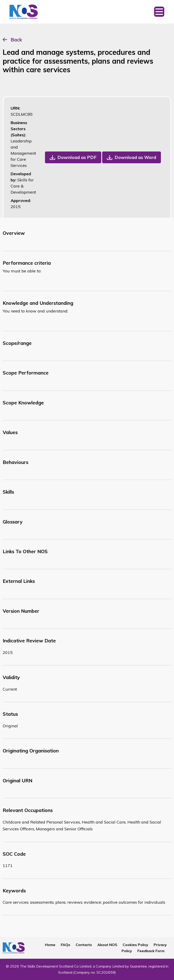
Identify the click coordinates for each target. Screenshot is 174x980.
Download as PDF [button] (77, 157)
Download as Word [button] (135, 157)
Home (50, 945)
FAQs (66, 945)
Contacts (84, 945)
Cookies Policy (135, 945)
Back (16, 40)
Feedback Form (151, 951)
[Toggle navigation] (159, 12)
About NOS (107, 945)
